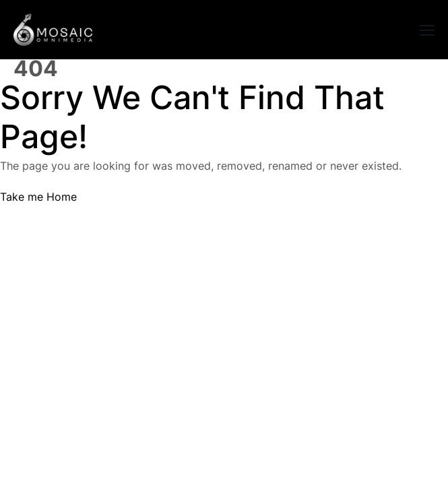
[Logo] (53, 30)
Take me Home (38, 197)
